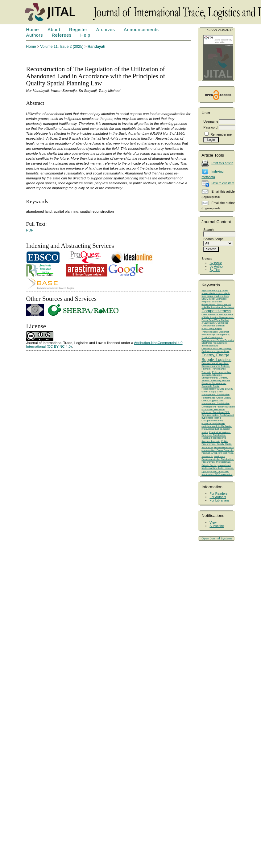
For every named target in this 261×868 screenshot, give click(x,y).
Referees (62, 35)
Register (78, 30)
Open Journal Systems (217, 538)
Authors (35, 35)
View (213, 523)
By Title (215, 270)
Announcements (141, 30)
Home (33, 30)
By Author (216, 266)
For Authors (218, 497)
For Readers (218, 494)
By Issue (216, 263)
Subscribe (217, 526)
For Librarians (219, 500)
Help (85, 35)
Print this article (222, 163)
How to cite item (223, 183)
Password (210, 127)
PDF (30, 230)
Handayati (96, 47)
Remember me (221, 135)
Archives (106, 30)
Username (211, 122)
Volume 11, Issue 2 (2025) (62, 47)
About (54, 30)
